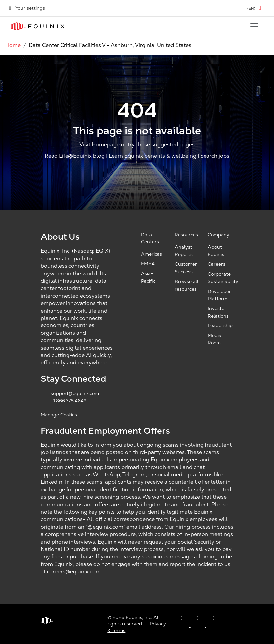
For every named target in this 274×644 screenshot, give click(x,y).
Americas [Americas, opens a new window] (151, 254)
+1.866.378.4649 (64, 401)
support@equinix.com (70, 393)
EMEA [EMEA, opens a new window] (148, 264)
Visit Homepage (100, 145)
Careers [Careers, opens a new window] (217, 264)
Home (13, 45)
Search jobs (215, 156)
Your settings (26, 8)
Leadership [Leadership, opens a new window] (220, 325)
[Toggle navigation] (254, 26)
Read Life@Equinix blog (75, 156)
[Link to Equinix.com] (38, 26)
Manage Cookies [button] (59, 415)
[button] (255, 8)
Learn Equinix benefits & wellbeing (152, 156)
